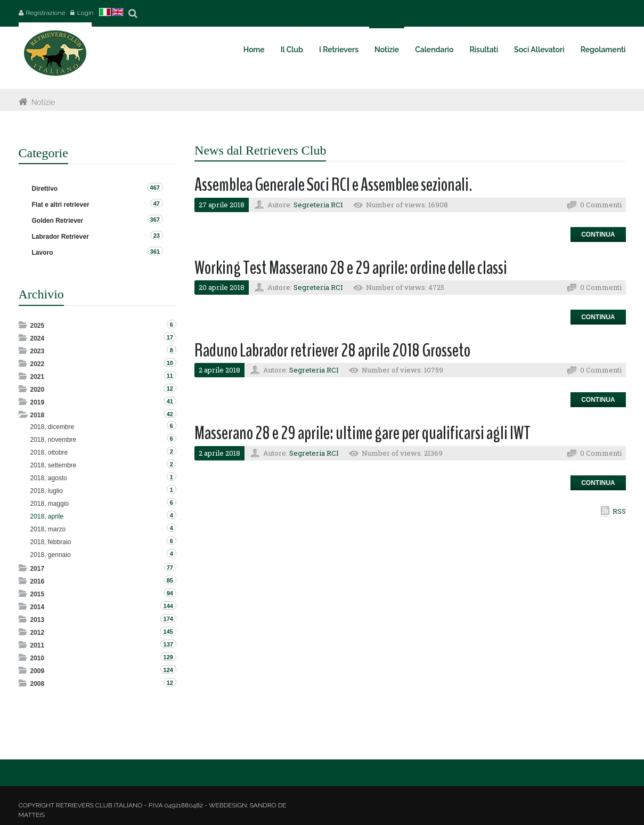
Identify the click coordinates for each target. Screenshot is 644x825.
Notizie (43, 102)
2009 (38, 671)
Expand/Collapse (24, 325)
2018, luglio (47, 491)
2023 (38, 351)
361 (155, 252)
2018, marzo (48, 529)
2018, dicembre (52, 427)
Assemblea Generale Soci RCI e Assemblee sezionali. (333, 185)
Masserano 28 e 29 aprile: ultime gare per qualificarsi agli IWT (362, 433)
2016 (38, 581)
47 (157, 204)
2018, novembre (54, 440)
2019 (38, 402)
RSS (619, 511)
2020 (38, 390)
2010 (38, 658)
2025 (38, 326)
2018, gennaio (51, 555)
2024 (38, 338)
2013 (38, 620)
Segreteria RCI (318, 205)
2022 (38, 364)
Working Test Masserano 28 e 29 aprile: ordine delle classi (351, 268)
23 (157, 236)
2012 (38, 633)
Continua (598, 234)
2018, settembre (54, 465)
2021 (38, 377)
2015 (38, 594)
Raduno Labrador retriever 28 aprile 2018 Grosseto (332, 350)
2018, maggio (50, 504)
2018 (38, 415)
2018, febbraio (51, 542)
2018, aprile (47, 516)
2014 (38, 607)
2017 (38, 569)
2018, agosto (49, 478)
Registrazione (46, 13)
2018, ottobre (49, 452)
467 (155, 188)
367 (155, 220)
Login (85, 13)
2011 (38, 645)
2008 (38, 684)
